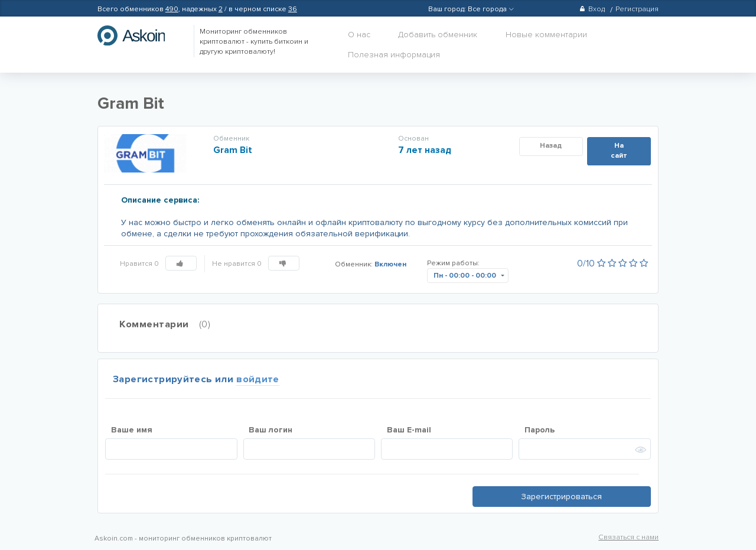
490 (172, 9)
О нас (359, 35)
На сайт (619, 151)
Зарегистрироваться (561, 497)
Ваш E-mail (409, 430)
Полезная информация (394, 55)
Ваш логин (271, 430)
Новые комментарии (546, 35)
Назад (551, 146)
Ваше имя (132, 430)
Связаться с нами (628, 537)
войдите (258, 379)
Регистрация (637, 9)
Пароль (540, 430)
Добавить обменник (438, 35)
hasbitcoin (140, 35)
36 (293, 9)
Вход (592, 9)
